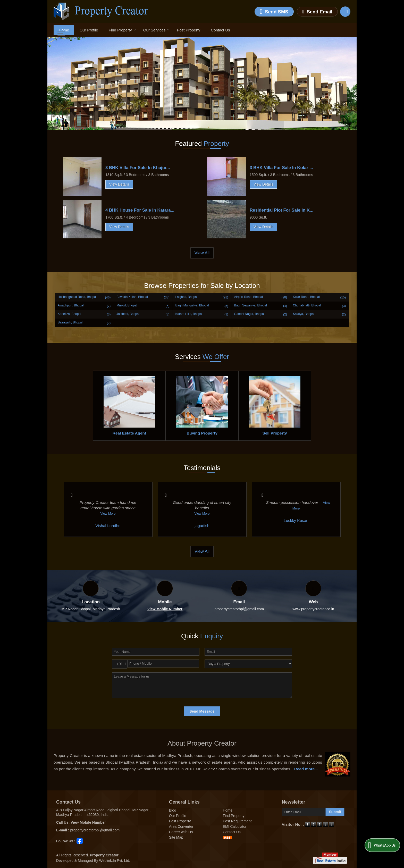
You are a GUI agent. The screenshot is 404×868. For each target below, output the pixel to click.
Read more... (306, 769)
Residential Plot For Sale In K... (281, 210)
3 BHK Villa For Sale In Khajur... (138, 168)
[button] (165, 609)
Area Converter (181, 827)
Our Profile (89, 30)
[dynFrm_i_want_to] (248, 664)
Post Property (188, 30)
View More (108, 514)
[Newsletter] (304, 812)
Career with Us (181, 832)
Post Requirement (237, 821)
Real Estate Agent (129, 433)
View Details (119, 184)
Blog (173, 810)
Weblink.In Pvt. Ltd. (115, 861)
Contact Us (220, 30)
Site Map (176, 837)
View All (202, 253)
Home (64, 30)
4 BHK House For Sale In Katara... (140, 210)
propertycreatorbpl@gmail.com (239, 609)
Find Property (122, 30)
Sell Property (275, 433)
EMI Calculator (235, 827)
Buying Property (202, 433)
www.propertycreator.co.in (313, 609)
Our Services (156, 30)
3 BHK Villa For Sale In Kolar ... (281, 168)
